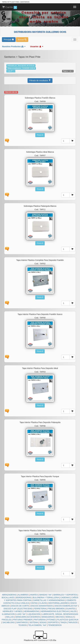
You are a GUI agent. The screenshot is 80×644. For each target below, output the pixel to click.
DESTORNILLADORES (59, 603)
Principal (9, 40)
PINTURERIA (40, 620)
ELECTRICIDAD (25, 609)
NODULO (70, 617)
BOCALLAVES (8, 598)
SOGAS (43, 622)
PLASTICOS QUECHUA (68, 620)
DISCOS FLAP (10, 609)
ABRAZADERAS (9, 595)
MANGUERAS (48, 617)
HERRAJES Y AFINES (12, 611)
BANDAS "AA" (46, 595)
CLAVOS (43, 603)
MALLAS (10, 617)
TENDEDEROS (55, 625)
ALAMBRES (23, 595)
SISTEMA (34, 622)
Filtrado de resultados (40, 81)
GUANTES (71, 609)
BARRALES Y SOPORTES (65, 595)
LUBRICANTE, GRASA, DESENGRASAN (60, 614)
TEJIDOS (22, 625)
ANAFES (34, 595)
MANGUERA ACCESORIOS (28, 617)
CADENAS (65, 598)
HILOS (73, 611)
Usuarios (37, 46)
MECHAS (60, 617)
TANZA (63, 622)
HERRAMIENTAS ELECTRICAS (55, 611)
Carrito (10, 7)
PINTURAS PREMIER (23, 620)
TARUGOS (73, 622)
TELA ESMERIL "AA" (37, 625)
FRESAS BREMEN (56, 609)
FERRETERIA (40, 609)
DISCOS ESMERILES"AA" (66, 606)
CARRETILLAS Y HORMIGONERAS (49, 600)
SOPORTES (53, 622)
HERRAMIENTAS (31, 611)
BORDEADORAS (24, 598)
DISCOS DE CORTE (20, 606)
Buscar (22, 40)
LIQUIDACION (34, 614)
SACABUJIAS (9, 622)
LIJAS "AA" (21, 614)
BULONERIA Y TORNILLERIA (46, 598)
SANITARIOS (22, 622)
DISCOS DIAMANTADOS (42, 606)
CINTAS (34, 603)
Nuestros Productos (14, 46)
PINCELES (6, 620)
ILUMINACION (8, 614)
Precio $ (40, 135)
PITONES (51, 620)
